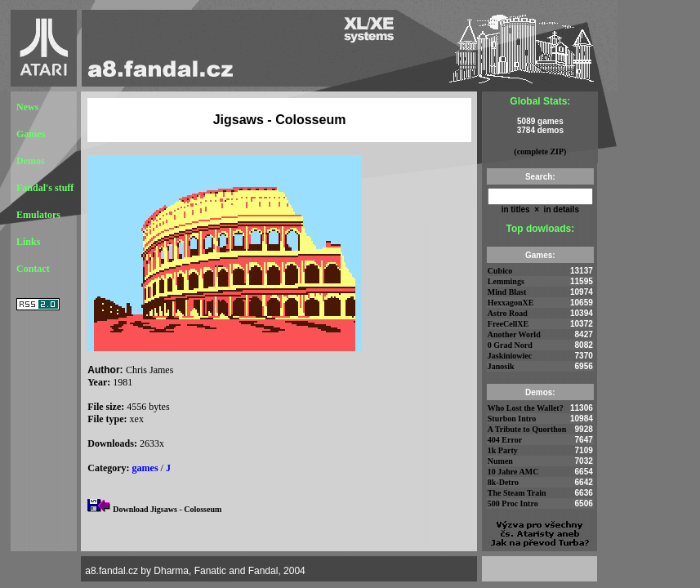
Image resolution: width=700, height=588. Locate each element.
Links (28, 242)
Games (31, 134)
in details (560, 209)
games (145, 468)
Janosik (501, 366)
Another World (514, 334)
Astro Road (508, 313)
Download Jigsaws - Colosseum (167, 509)
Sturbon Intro (512, 419)
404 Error (505, 440)
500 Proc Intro (513, 503)
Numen (500, 461)
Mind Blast (507, 292)
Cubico (500, 271)
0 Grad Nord (510, 345)
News (27, 107)
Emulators (38, 215)
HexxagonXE (511, 303)
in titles (516, 209)
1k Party (503, 450)
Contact (33, 269)
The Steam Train (517, 493)
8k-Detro (503, 482)
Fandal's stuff (45, 188)
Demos (31, 161)
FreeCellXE (508, 324)
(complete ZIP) (540, 151)
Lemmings (506, 281)
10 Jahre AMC (513, 472)
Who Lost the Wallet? (526, 408)
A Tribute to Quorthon (527, 429)
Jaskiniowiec (510, 356)
